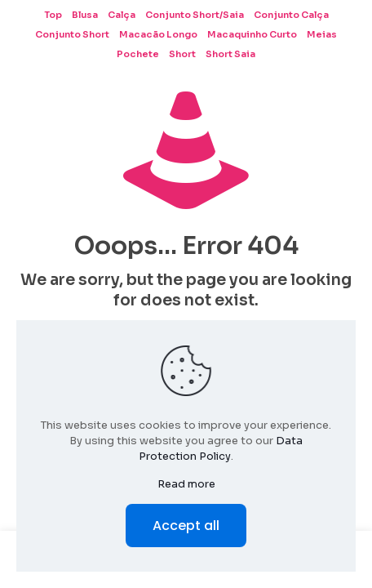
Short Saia (230, 54)
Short (182, 54)
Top (53, 15)
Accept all (186, 526)
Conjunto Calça (291, 15)
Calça (122, 15)
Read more (186, 484)
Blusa (85, 15)
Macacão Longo (158, 34)
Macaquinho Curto (252, 34)
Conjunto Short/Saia (195, 15)
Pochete (138, 54)
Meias (322, 34)
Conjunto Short (72, 34)
